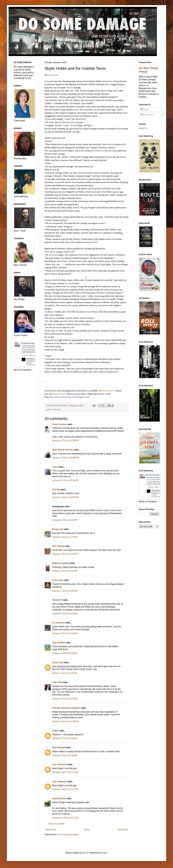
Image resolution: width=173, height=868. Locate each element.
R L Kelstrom (59, 623)
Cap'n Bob (57, 682)
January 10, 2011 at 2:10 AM (65, 818)
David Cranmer (60, 424)
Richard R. (57, 600)
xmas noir (56, 409)
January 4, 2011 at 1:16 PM (65, 520)
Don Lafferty (58, 546)
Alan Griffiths (59, 643)
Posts (144, 110)
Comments (147, 115)
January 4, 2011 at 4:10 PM (65, 633)
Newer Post (51, 830)
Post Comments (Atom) (68, 835)
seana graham (59, 798)
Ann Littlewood (60, 764)
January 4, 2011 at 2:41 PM (65, 554)
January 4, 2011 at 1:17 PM (65, 537)
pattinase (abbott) (61, 563)
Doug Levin (58, 529)
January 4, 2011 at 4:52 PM (65, 653)
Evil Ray (56, 490)
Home (87, 830)
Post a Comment (56, 824)
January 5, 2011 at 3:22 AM (65, 738)
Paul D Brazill (59, 748)
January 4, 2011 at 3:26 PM (65, 614)
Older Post (123, 830)
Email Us (143, 128)
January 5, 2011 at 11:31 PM (65, 772)
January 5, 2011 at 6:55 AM (65, 755)
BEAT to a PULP (106, 391)
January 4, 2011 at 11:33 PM (65, 721)
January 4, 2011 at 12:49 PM (65, 458)
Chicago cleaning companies (66, 708)
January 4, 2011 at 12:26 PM (65, 441)
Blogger (104, 853)
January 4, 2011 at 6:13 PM (65, 699)
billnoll (85, 853)
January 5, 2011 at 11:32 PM (65, 789)
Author (56, 731)
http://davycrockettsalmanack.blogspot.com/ (70, 397)
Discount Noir (59, 394)
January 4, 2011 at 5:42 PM (65, 673)
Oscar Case (58, 662)
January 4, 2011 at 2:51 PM (65, 571)
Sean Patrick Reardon (63, 450)
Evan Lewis (53, 75)
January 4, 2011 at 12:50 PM (65, 497)
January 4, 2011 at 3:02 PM (65, 591)
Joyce (55, 467)
